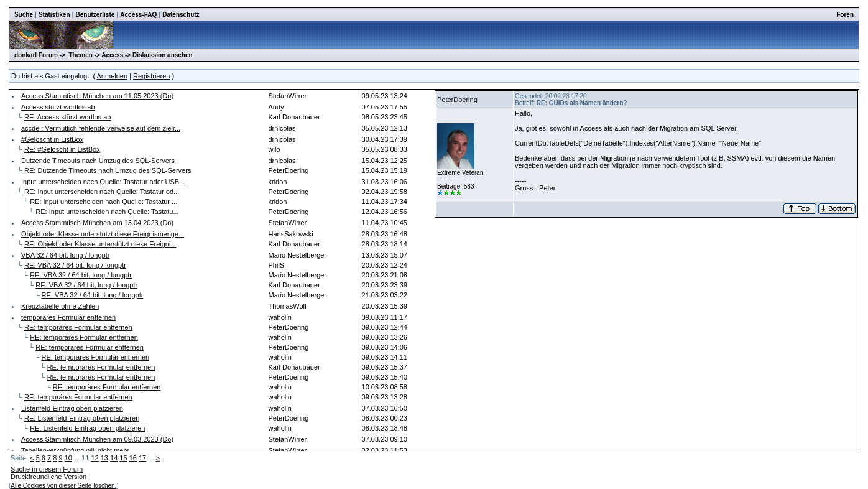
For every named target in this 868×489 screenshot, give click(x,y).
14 (114, 458)
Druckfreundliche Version (48, 477)
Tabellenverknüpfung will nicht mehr (75, 450)
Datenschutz (181, 15)
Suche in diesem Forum (47, 469)
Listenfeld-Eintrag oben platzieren (72, 408)
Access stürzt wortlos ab (58, 107)
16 (133, 458)
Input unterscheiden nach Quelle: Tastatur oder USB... (103, 182)
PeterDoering (457, 100)
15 (123, 458)
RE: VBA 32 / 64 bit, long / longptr (75, 265)
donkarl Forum (36, 55)
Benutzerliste (95, 15)
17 (142, 458)
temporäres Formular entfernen (68, 317)
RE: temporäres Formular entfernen (78, 327)
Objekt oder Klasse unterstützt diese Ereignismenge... (103, 234)
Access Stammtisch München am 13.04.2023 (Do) (97, 223)
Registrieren (151, 76)
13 (104, 458)
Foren (845, 15)
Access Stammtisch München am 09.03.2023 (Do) (97, 439)
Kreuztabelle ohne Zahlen (60, 306)
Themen (80, 55)
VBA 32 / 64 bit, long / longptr (65, 255)
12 (95, 458)
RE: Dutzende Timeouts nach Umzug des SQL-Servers (108, 170)
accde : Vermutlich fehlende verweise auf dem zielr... (101, 128)
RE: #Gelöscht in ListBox (62, 149)
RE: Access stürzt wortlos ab (67, 117)
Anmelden (113, 76)
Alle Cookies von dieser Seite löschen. (63, 486)
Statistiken (54, 15)
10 (68, 458)
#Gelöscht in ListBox (52, 139)
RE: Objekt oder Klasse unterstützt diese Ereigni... (100, 244)
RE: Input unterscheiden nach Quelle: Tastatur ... (104, 202)
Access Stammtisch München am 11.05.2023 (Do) (97, 96)
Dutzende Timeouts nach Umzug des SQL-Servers (98, 161)
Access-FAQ (138, 15)
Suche (24, 15)
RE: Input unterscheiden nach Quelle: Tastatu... (107, 212)
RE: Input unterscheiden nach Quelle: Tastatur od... (102, 192)
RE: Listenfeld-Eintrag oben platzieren (82, 418)
